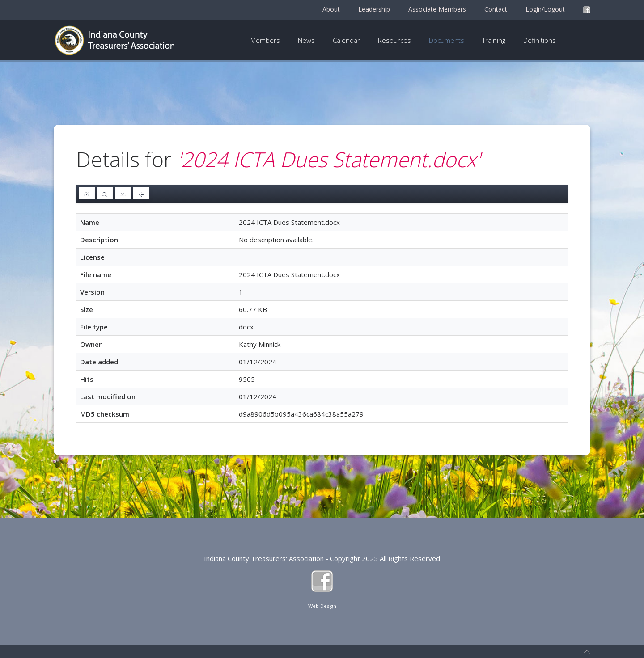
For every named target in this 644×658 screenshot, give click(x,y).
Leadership (374, 9)
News (306, 40)
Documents (447, 40)
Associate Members (437, 9)
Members (265, 40)
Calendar (346, 40)
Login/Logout (545, 9)
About (331, 9)
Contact (496, 9)
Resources (394, 40)
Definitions (540, 40)
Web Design (322, 606)
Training (494, 40)
